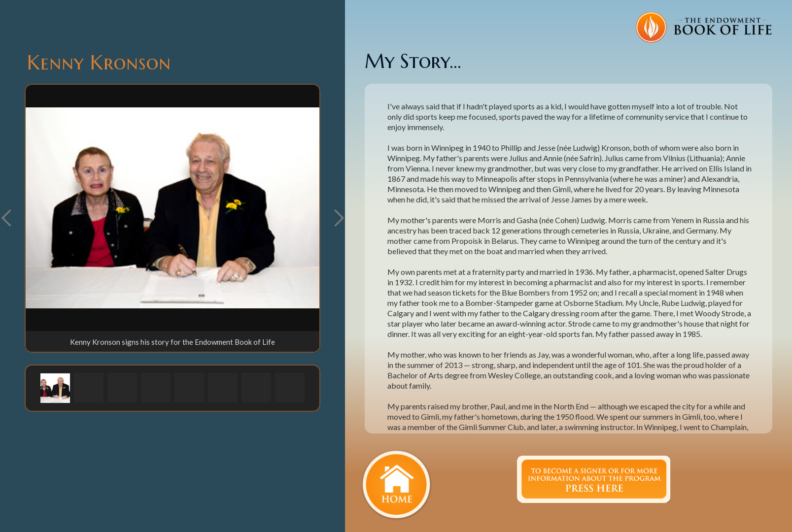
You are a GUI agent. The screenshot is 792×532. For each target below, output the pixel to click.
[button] (339, 218)
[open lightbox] (172, 208)
